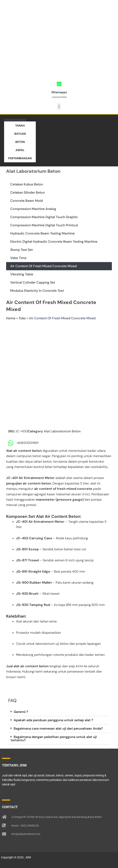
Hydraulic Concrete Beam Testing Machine (42, 233)
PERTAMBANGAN (20, 158)
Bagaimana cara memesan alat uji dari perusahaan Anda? (58, 728)
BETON (20, 142)
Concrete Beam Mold (26, 201)
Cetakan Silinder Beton (28, 192)
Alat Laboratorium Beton (62, 431)
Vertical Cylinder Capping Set (33, 282)
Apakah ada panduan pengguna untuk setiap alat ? (53, 720)
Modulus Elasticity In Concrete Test (37, 291)
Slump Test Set (21, 250)
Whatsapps (59, 92)
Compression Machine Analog (33, 209)
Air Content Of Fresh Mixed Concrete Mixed (43, 266)
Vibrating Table (22, 274)
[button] (59, 107)
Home (11, 318)
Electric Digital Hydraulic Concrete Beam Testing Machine (54, 242)
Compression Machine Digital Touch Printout (44, 225)
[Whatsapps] (59, 84)
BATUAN (20, 134)
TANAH (20, 126)
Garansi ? (21, 712)
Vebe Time (18, 258)
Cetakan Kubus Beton (27, 184)
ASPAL (20, 150)
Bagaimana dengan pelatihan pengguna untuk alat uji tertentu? (54, 738)
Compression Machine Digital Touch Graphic (44, 217)
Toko (22, 318)
